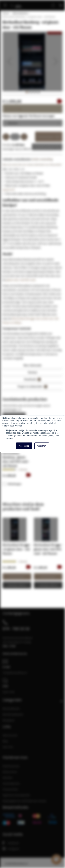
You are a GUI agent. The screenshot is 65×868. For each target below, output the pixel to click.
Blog (5, 741)
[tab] (32, 366)
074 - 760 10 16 (16, 629)
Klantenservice (11, 766)
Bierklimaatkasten (13, 714)
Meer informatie (33, 365)
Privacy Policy (10, 789)
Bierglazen (9, 720)
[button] (9, 61)
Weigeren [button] (42, 446)
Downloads (32, 379)
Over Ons (8, 747)
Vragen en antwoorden (32, 387)
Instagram (11, 849)
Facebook (11, 843)
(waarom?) (9, 190)
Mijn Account (10, 735)
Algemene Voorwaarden (16, 795)
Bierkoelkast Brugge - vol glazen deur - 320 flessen (17, 549)
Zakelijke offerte (45, 147)
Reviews (33, 372)
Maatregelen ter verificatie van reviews (24, 801)
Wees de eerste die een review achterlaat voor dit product (32, 165)
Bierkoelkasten (20, 13)
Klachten (8, 778)
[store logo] (19, 4)
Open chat (8, 692)
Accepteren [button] (24, 446)
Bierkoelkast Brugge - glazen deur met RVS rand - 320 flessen (48, 549)
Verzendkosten (11, 783)
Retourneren (10, 772)
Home (6, 13)
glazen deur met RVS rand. (21, 280)
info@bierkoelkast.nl (15, 673)
